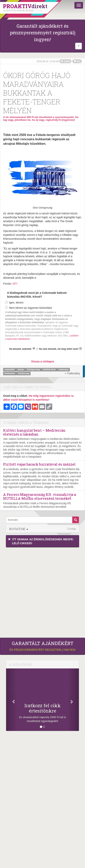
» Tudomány (72, 373)
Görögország (34, 370)
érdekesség (24, 374)
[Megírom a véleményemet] (80, 349)
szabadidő (10, 370)
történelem (10, 374)
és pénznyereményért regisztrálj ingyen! (42, 646)
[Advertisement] (42, 592)
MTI (15, 284)
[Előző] (12, 700)
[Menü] (79, 5)
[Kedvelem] (34, 349)
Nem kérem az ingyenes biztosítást (28, 308)
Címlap (72, 529)
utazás (21, 370)
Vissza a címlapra (42, 361)
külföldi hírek (49, 370)
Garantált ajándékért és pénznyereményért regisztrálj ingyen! (43, 33)
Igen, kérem (14, 303)
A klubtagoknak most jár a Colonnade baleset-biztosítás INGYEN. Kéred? (37, 295)
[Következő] (73, 700)
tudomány (64, 370)
